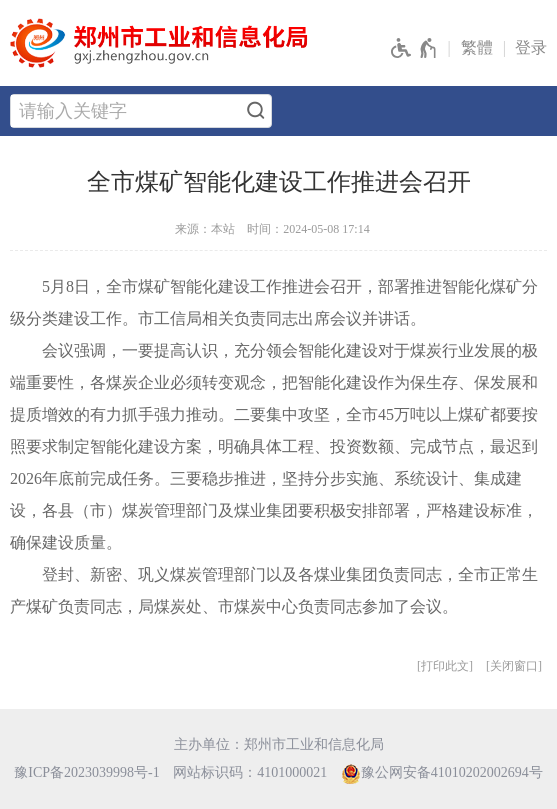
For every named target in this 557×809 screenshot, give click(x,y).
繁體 (477, 47)
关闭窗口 (514, 666)
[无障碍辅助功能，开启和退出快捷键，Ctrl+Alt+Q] (414, 49)
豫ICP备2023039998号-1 (86, 772)
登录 (531, 47)
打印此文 (445, 666)
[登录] (536, 48)
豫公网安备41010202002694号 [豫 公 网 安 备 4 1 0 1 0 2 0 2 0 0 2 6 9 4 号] (442, 774)
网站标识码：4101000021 (250, 772)
